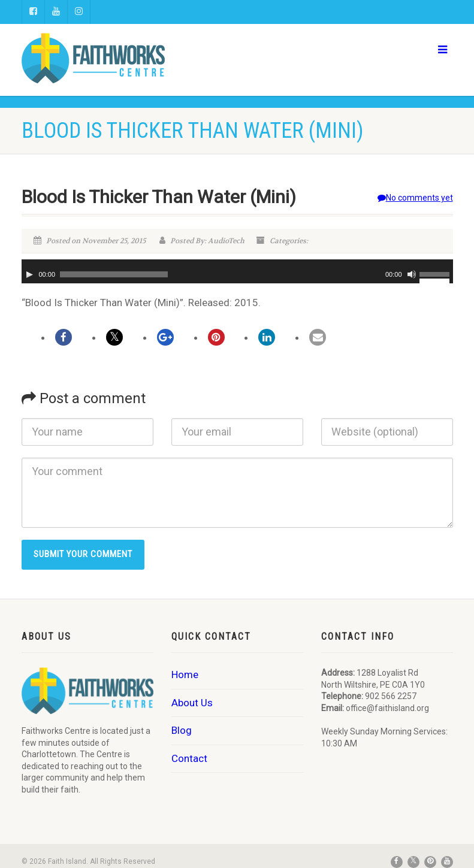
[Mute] (412, 274)
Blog (182, 730)
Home (185, 675)
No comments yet (415, 198)
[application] (237, 271)
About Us (192, 703)
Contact (189, 758)
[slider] (114, 274)
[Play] (29, 274)
